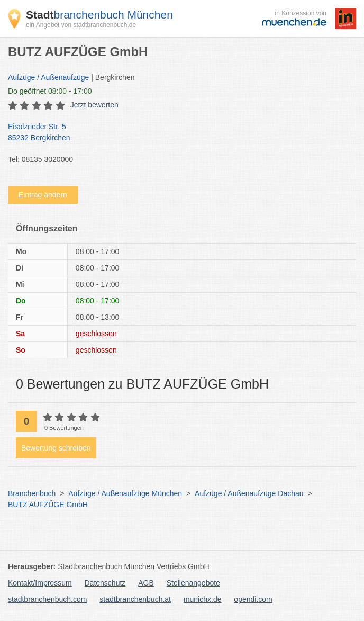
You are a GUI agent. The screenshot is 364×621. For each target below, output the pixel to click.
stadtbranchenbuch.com (47, 599)
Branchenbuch (32, 493)
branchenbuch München (99, 15)
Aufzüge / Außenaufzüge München (125, 493)
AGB (146, 583)
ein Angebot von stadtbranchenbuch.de (81, 25)
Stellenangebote (193, 583)
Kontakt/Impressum (40, 583)
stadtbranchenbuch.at (135, 599)
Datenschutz (105, 583)
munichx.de (203, 599)
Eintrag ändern (43, 195)
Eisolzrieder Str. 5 (177, 133)
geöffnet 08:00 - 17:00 (50, 91)
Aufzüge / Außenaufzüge (48, 77)
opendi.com (253, 599)
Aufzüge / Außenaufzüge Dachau (249, 493)
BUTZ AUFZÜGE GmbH (48, 505)
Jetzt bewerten (94, 105)
